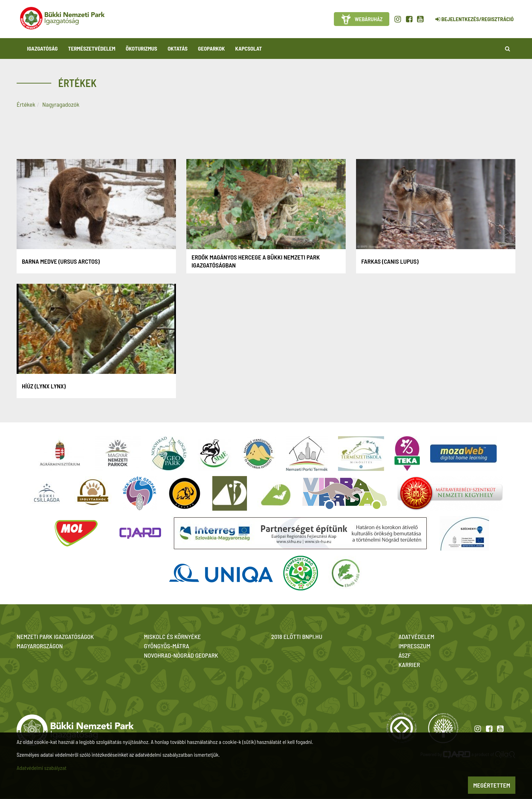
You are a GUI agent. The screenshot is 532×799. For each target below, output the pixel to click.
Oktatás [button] (178, 48)
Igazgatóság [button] (42, 48)
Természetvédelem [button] (92, 48)
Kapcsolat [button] (249, 48)
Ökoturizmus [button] (141, 48)
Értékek (26, 104)
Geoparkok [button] (211, 48)
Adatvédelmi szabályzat (42, 768)
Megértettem (492, 785)
